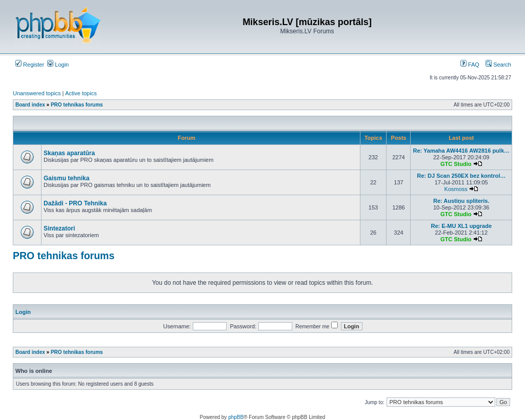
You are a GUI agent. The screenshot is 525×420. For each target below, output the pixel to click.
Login (58, 65)
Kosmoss (456, 189)
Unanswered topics (37, 93)
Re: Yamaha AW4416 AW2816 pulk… (461, 151)
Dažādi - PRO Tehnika (75, 203)
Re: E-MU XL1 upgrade (461, 226)
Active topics (81, 93)
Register (30, 65)
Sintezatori (59, 228)
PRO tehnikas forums (64, 256)
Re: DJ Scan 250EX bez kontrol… (461, 176)
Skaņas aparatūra (69, 153)
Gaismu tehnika (66, 178)
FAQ (470, 65)
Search (498, 65)
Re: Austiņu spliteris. (461, 201)
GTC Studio (456, 164)
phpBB (236, 417)
